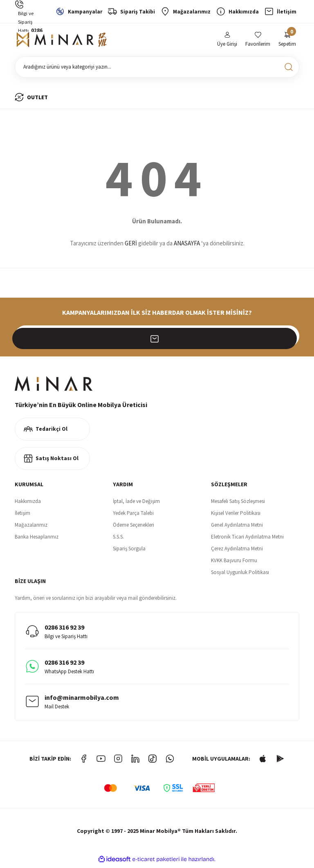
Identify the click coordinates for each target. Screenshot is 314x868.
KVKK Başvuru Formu (234, 563)
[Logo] (62, 41)
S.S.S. (118, 539)
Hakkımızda (28, 504)
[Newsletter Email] (157, 338)
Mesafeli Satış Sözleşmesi (238, 504)
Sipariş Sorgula (129, 551)
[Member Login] (227, 41)
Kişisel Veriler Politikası (236, 515)
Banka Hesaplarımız (37, 539)
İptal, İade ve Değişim (136, 504)
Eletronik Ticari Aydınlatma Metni (247, 539)
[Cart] (287, 41)
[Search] (157, 69)
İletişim (22, 515)
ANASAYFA (187, 246)
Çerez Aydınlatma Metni (237, 551)
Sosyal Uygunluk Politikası (240, 575)
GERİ (131, 246)
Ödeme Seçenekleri (133, 527)
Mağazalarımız (31, 527)
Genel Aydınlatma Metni (237, 527)
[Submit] (289, 338)
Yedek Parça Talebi (133, 515)
